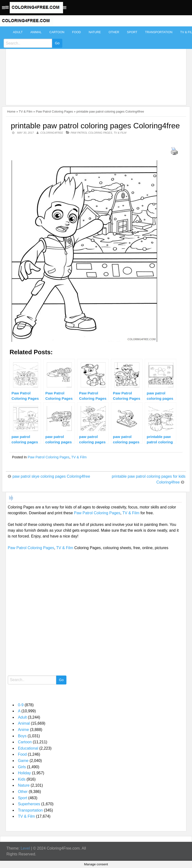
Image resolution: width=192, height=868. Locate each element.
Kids (22, 779)
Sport (132, 32)
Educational (28, 748)
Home (11, 111)
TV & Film (26, 111)
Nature (95, 32)
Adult (18, 32)
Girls (22, 767)
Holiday (24, 773)
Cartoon (57, 32)
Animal (36, 32)
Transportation (159, 32)
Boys (22, 736)
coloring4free (52, 133)
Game (23, 761)
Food (77, 32)
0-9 (21, 705)
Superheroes (29, 804)
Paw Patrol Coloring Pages (54, 111)
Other (114, 32)
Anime (23, 730)
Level (25, 848)
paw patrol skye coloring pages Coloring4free (51, 476)
